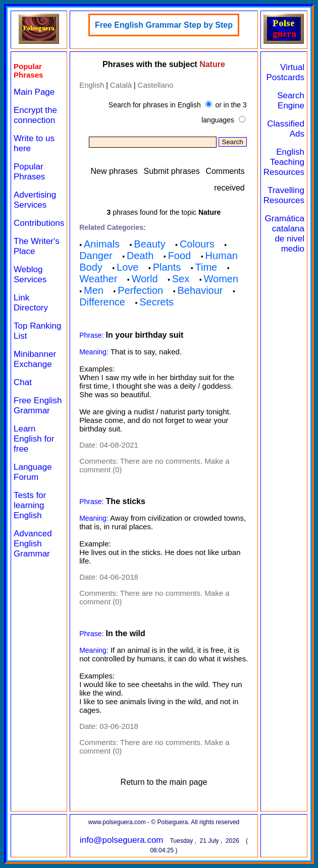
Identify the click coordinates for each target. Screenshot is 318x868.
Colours (197, 244)
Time (206, 267)
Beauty (149, 244)
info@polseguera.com (122, 840)
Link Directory (31, 303)
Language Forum (33, 472)
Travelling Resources (284, 195)
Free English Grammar (38, 406)
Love (127, 267)
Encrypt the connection (35, 115)
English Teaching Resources (284, 162)
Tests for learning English (30, 505)
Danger (96, 256)
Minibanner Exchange (35, 359)
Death (140, 256)
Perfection (140, 290)
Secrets (156, 302)
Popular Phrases (29, 172)
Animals (102, 244)
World (145, 279)
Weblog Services (30, 274)
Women (221, 279)
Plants (167, 267)
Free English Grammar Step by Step (164, 25)
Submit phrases (172, 171)
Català (121, 85)
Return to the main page (164, 782)
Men (94, 290)
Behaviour (200, 290)
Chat (23, 382)
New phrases (114, 171)
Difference (102, 302)
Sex (181, 279)
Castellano (156, 85)
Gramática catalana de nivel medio (285, 234)
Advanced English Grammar (33, 544)
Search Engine (291, 101)
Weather (98, 279)
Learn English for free (34, 439)
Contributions (39, 223)
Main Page (34, 92)
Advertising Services (35, 200)
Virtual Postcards (285, 72)
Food (180, 256)
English (92, 85)
